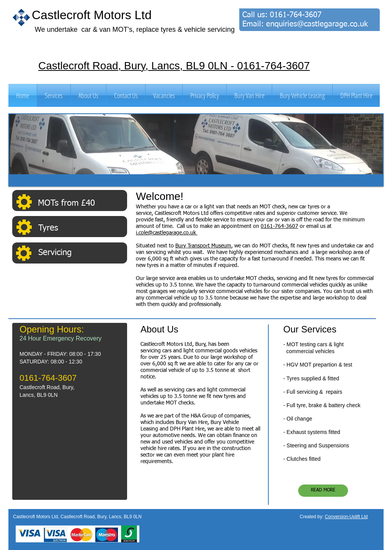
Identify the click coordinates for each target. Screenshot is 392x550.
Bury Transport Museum (203, 246)
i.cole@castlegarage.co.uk (167, 233)
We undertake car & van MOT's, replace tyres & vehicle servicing (135, 29)
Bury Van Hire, (193, 422)
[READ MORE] (323, 491)
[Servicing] (82, 253)
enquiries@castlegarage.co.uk (317, 24)
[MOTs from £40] (82, 203)
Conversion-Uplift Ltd (346, 517)
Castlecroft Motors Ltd (92, 15)
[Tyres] (82, 228)
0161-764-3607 (296, 15)
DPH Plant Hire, (188, 429)
